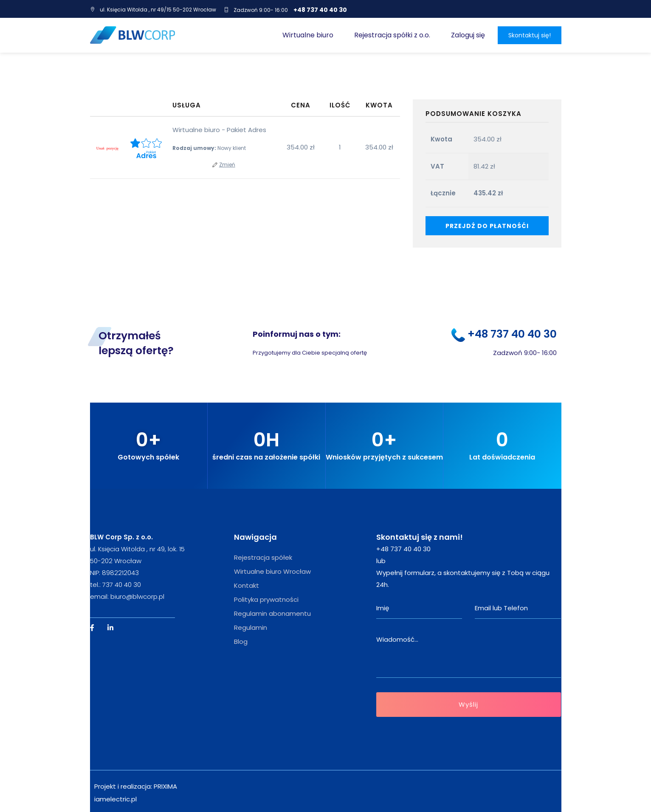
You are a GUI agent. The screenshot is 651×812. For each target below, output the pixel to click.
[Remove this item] (107, 148)
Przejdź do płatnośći (487, 226)
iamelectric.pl (116, 799)
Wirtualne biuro (308, 35)
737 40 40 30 (122, 585)
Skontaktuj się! (530, 35)
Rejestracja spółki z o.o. (392, 35)
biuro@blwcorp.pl (137, 596)
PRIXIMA (165, 786)
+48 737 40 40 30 (320, 10)
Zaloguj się (468, 35)
